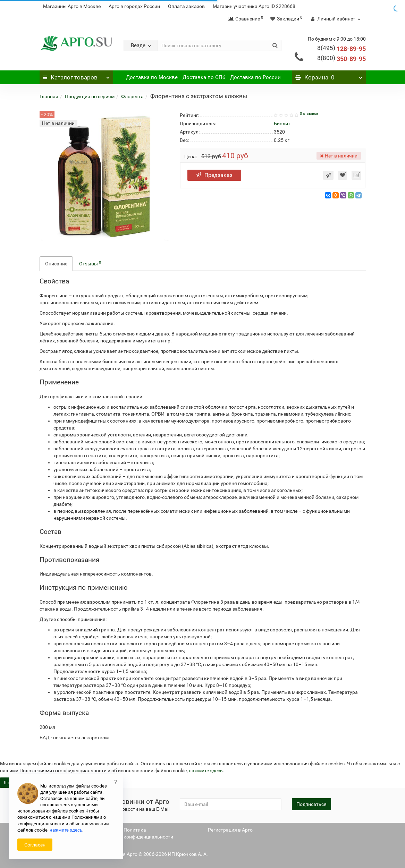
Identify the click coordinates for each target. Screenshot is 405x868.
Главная (49, 96)
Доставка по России (255, 77)
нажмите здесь (206, 771)
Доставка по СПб (204, 77)
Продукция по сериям (90, 96)
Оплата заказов (186, 6)
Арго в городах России (134, 6)
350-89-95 (341, 59)
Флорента (132, 96)
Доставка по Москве (152, 77)
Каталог (77, 76)
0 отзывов (309, 114)
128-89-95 (341, 49)
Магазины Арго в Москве (72, 6)
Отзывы (90, 263)
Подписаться (311, 804)
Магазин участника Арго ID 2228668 (254, 6)
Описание (56, 264)
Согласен (35, 845)
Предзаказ (214, 175)
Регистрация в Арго (230, 830)
